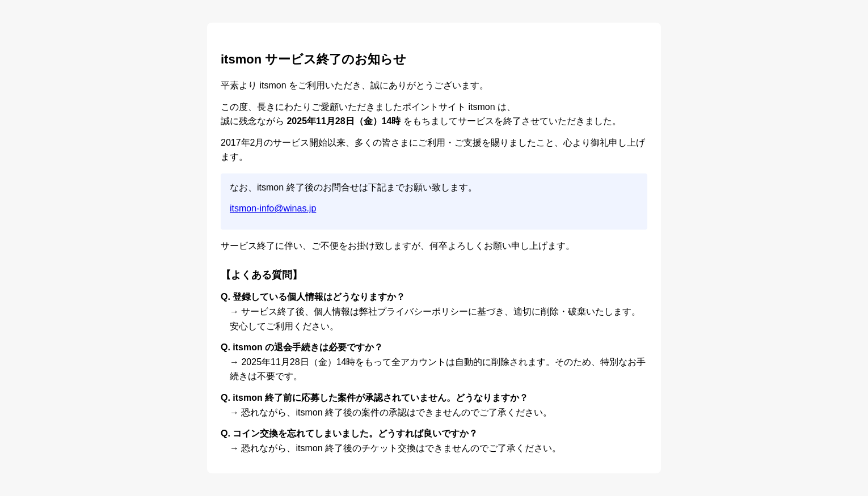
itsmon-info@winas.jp (273, 208)
